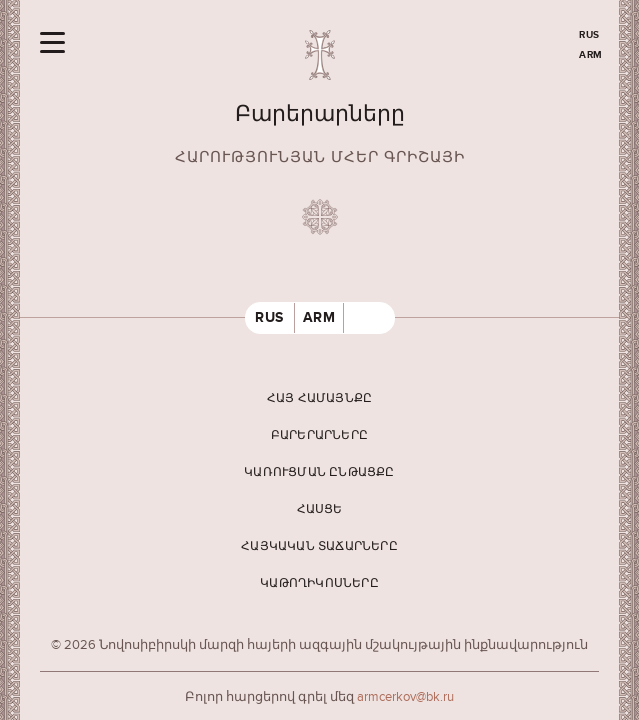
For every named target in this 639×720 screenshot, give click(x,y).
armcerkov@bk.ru (405, 697)
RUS (589, 35)
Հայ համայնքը (319, 398)
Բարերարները (319, 435)
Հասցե (320, 509)
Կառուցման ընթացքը (319, 472)
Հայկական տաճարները (319, 546)
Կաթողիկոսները (319, 583)
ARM (591, 55)
